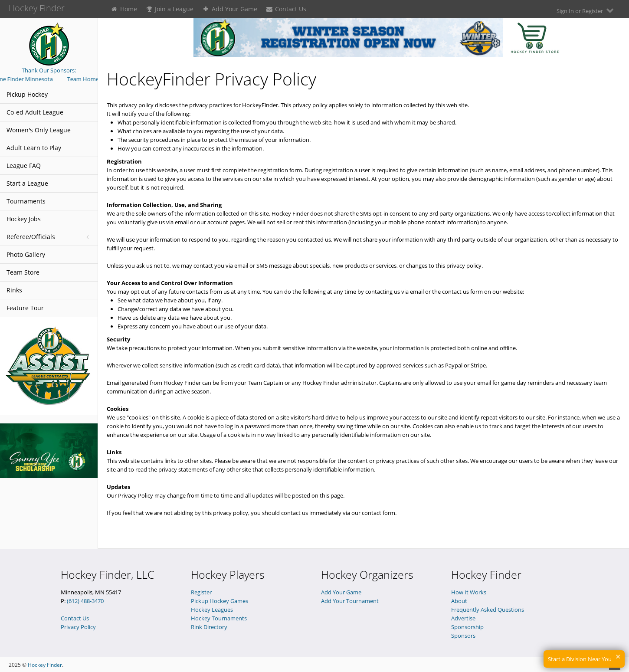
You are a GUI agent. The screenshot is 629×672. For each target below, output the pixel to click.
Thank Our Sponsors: (49, 70)
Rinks (14, 290)
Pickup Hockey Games (219, 601)
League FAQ (24, 166)
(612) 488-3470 (85, 601)
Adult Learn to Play (34, 148)
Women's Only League (39, 130)
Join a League (170, 9)
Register (201, 592)
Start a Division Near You (580, 659)
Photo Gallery (26, 254)
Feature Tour (25, 308)
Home (124, 9)
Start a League (27, 183)
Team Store (23, 272)
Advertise (463, 618)
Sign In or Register (586, 11)
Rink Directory (209, 627)
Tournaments (26, 201)
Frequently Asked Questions (488, 610)
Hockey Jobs (24, 219)
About (459, 601)
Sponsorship (467, 627)
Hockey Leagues (212, 610)
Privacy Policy (78, 627)
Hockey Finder (45, 665)
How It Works (469, 592)
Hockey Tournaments (219, 618)
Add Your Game (230, 9)
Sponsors (463, 636)
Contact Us (286, 9)
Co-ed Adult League (35, 112)
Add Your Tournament (350, 601)
